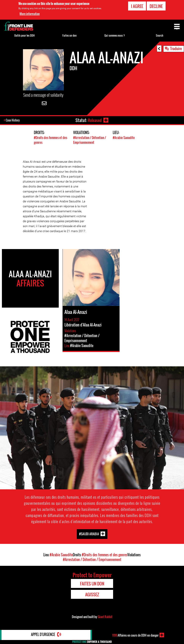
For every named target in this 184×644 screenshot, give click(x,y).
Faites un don (69, 35)
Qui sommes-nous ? (115, 35)
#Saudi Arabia (89, 534)
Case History (13, 121)
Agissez (92, 594)
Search (160, 35)
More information (30, 14)
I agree (137, 6)
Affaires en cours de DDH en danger (135, 635)
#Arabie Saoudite (124, 138)
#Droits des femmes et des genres (105, 555)
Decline (156, 6)
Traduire (176, 48)
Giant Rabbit (105, 617)
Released (94, 120)
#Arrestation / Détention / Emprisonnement (90, 140)
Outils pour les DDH (24, 35)
